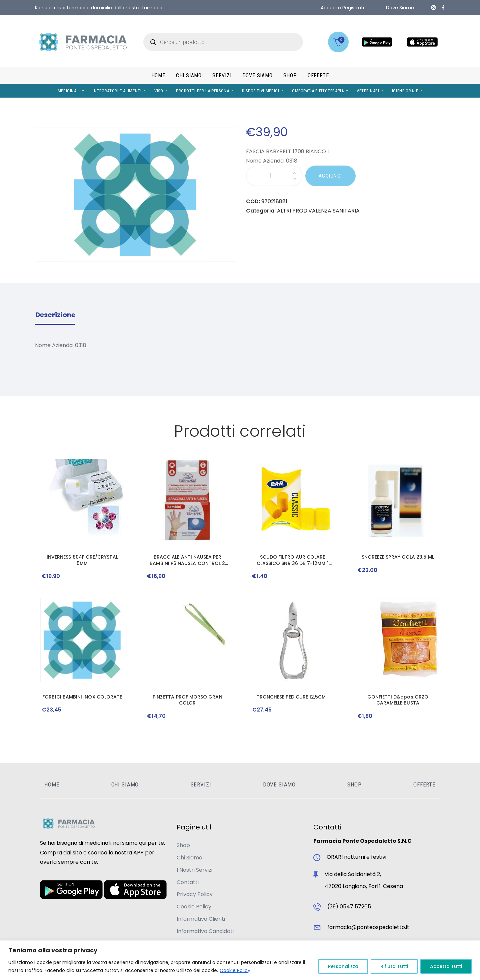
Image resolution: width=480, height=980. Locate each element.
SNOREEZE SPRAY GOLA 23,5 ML (398, 557)
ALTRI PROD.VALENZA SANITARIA (318, 211)
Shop (183, 845)
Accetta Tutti (446, 966)
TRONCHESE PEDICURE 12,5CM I (293, 697)
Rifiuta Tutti (394, 966)
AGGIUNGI (330, 176)
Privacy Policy (195, 894)
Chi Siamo (189, 858)
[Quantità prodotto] (274, 176)
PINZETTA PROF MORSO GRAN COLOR (187, 700)
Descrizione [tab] (55, 315)
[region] (240, 960)
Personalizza (343, 966)
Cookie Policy (235, 970)
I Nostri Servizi (194, 870)
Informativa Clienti (201, 919)
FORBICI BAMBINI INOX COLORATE (82, 697)
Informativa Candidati (205, 931)
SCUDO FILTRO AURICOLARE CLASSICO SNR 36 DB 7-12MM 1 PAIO (293, 560)
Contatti (188, 882)
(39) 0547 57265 (349, 907)
